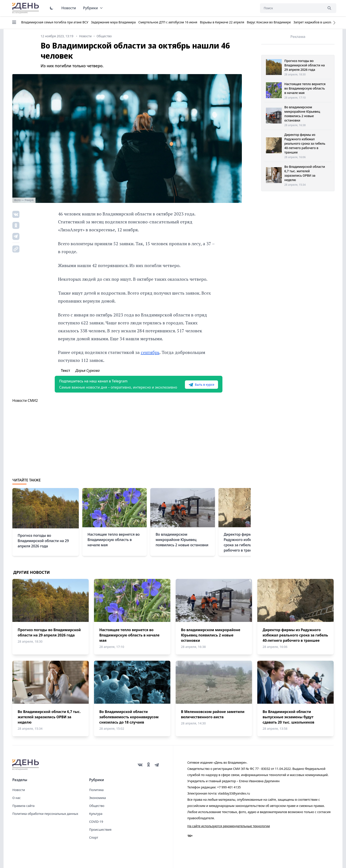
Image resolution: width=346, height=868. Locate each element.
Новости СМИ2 (25, 400)
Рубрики (93, 8)
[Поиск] (292, 8)
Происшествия (100, 830)
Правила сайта (23, 806)
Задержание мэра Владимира (113, 22)
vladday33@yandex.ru (234, 793)
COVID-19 (96, 822)
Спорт (94, 837)
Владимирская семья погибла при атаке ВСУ (55, 22)
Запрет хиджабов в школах (314, 22)
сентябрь (150, 352)
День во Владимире (26, 8)
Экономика (98, 798)
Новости (69, 8)
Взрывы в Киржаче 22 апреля (222, 22)
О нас (17, 798)
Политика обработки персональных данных (45, 814)
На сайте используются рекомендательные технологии (229, 826)
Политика (96, 790)
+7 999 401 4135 (229, 787)
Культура (96, 814)
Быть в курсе (201, 385)
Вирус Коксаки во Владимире (269, 22)
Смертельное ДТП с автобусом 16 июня (168, 22)
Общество (97, 806)
